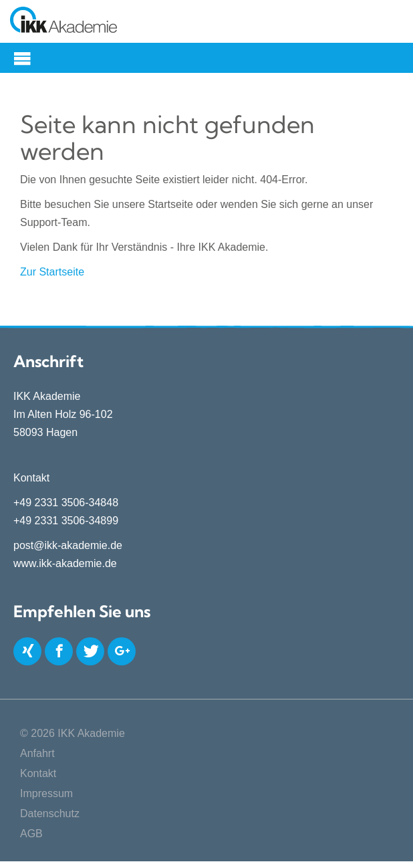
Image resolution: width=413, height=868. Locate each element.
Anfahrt (37, 753)
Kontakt (38, 773)
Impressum (46, 793)
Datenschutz (50, 813)
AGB (31, 834)
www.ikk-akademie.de (65, 563)
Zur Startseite (52, 272)
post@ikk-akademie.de (68, 545)
